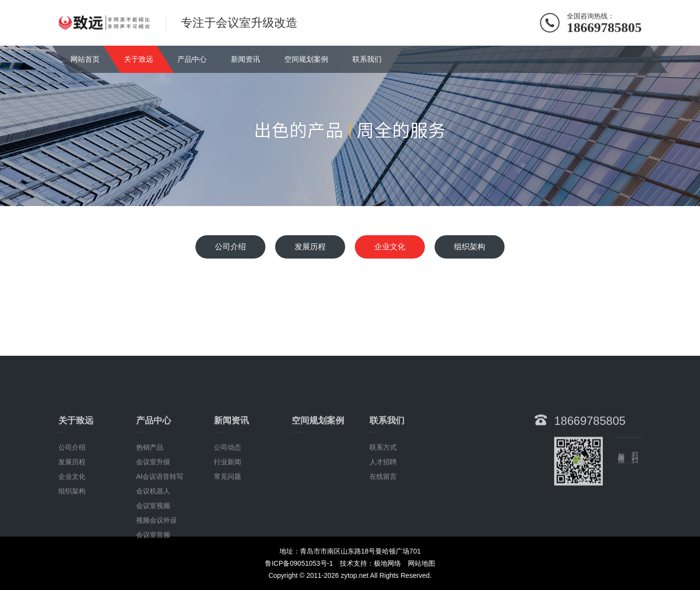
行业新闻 (227, 498)
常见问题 (227, 513)
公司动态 (227, 484)
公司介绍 (230, 247)
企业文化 (390, 247)
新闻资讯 (245, 59)
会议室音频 (153, 571)
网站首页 (85, 59)
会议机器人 (153, 527)
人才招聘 (383, 498)
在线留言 (383, 513)
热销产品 (150, 484)
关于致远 (139, 59)
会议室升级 (153, 498)
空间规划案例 (306, 59)
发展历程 (310, 247)
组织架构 (470, 247)
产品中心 (192, 59)
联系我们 (367, 59)
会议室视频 (153, 542)
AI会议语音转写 (160, 513)
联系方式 (383, 484)
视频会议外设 (157, 556)
